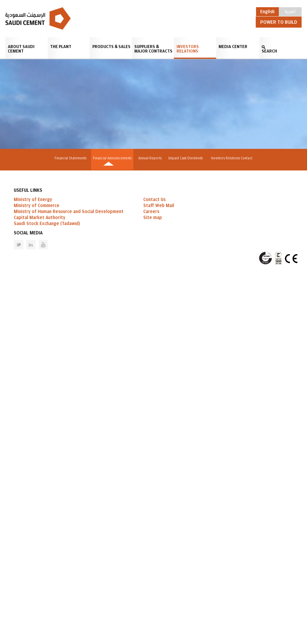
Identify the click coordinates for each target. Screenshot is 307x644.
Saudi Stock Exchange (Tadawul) (47, 591)
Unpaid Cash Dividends (188, 158)
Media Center (233, 47)
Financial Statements (67, 158)
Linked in (27, 608)
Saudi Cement (38, 18)
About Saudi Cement (21, 49)
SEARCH (269, 51)
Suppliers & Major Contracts (153, 49)
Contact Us (154, 567)
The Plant (61, 47)
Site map (153, 585)
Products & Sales (111, 47)
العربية (290, 11)
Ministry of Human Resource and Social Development (69, 579)
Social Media (28, 600)
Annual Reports (150, 158)
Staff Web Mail (159, 573)
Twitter (14, 608)
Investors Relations (188, 49)
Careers (151, 579)
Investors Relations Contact (235, 158)
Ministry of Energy (33, 567)
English (267, 12)
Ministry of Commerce (37, 573)
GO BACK (36, 517)
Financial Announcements (110, 158)
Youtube (40, 608)
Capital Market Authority (40, 585)
